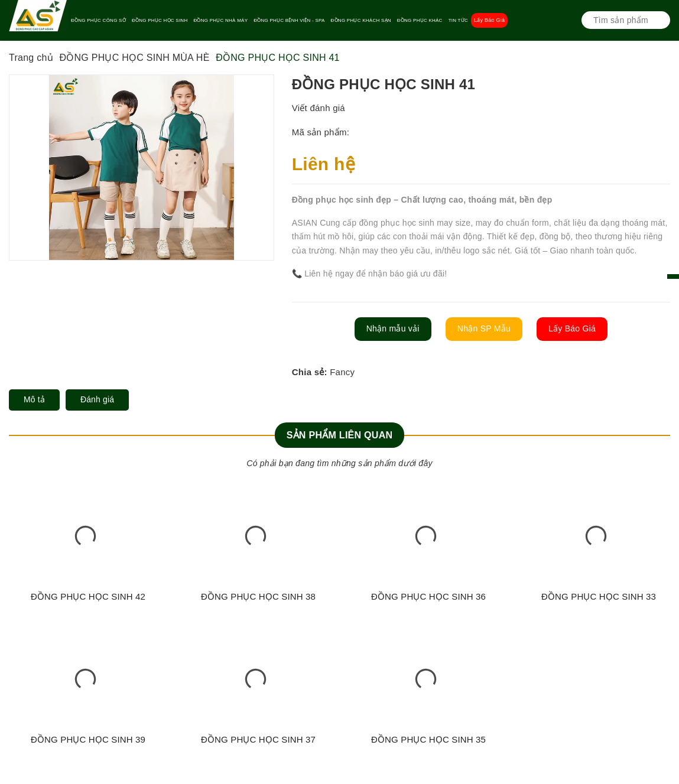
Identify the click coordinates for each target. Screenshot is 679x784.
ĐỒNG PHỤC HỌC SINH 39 (88, 739)
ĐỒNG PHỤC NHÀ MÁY (220, 20)
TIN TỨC (458, 20)
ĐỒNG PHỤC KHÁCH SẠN (361, 20)
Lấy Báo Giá (489, 20)
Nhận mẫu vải (393, 328)
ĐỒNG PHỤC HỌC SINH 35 (428, 739)
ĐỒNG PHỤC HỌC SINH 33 (599, 596)
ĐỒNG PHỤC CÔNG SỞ (98, 20)
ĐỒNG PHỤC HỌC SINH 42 (88, 596)
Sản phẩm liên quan (340, 435)
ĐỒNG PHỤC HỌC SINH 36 (428, 596)
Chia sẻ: (310, 372)
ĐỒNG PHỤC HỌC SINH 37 (258, 739)
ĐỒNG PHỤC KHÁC (420, 20)
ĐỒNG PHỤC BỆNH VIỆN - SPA (289, 20)
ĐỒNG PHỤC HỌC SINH (160, 20)
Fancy (342, 372)
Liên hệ (324, 164)
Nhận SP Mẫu (484, 328)
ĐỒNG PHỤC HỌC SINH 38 (258, 596)
